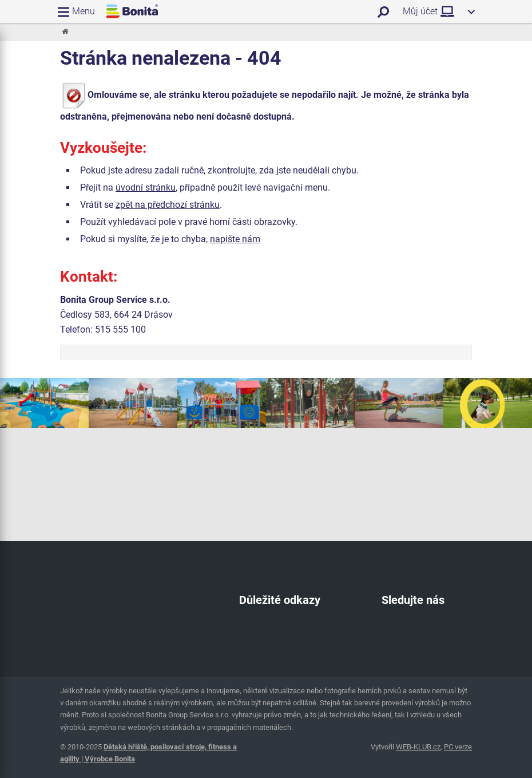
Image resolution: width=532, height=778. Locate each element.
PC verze (458, 747)
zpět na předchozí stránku (168, 205)
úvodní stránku (146, 187)
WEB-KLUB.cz (418, 747)
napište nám (235, 239)
